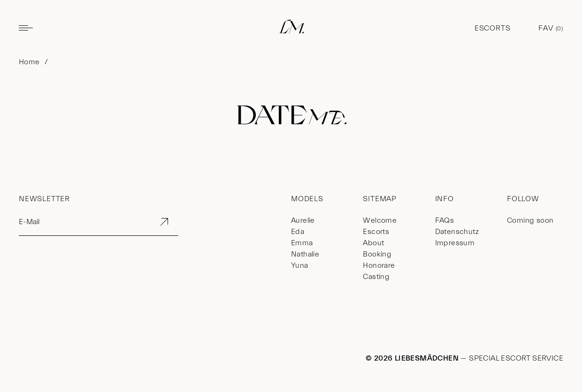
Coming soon (530, 220)
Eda (298, 232)
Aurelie (303, 220)
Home (29, 62)
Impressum (455, 243)
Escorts (493, 28)
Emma (302, 243)
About (373, 243)
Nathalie (305, 254)
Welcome (380, 220)
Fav (551, 28)
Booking (377, 254)
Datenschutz (457, 232)
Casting (376, 277)
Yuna (300, 265)
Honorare (379, 265)
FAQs (445, 220)
